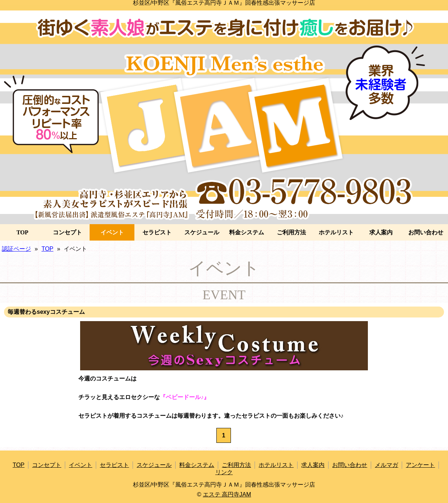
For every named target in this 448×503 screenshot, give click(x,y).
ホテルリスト (336, 232)
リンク (224, 472)
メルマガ (386, 465)
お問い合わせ (426, 232)
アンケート (420, 465)
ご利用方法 (291, 232)
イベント (112, 232)
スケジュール (202, 232)
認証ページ (16, 249)
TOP (22, 232)
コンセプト (67, 232)
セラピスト (157, 232)
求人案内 (381, 232)
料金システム (247, 232)
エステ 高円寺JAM (227, 494)
